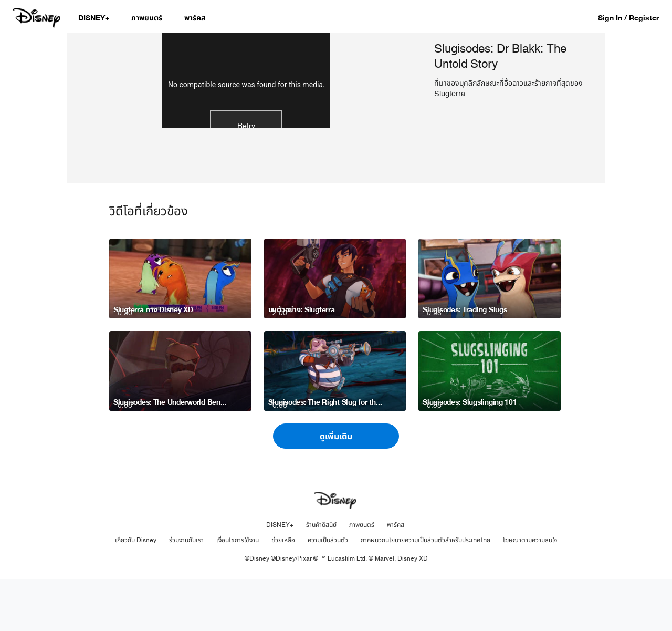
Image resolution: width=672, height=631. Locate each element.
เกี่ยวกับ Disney (136, 592)
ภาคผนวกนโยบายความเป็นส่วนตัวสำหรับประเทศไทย (426, 592)
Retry (246, 179)
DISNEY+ (280, 577)
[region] (246, 134)
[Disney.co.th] (38, 18)
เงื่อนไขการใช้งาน (238, 592)
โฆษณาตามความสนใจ (530, 592)
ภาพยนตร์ (362, 577)
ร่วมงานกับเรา (186, 592)
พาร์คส (396, 577)
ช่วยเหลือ (283, 592)
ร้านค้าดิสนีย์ (321, 577)
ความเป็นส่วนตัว (328, 592)
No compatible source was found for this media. (246, 138)
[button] (634, 18)
